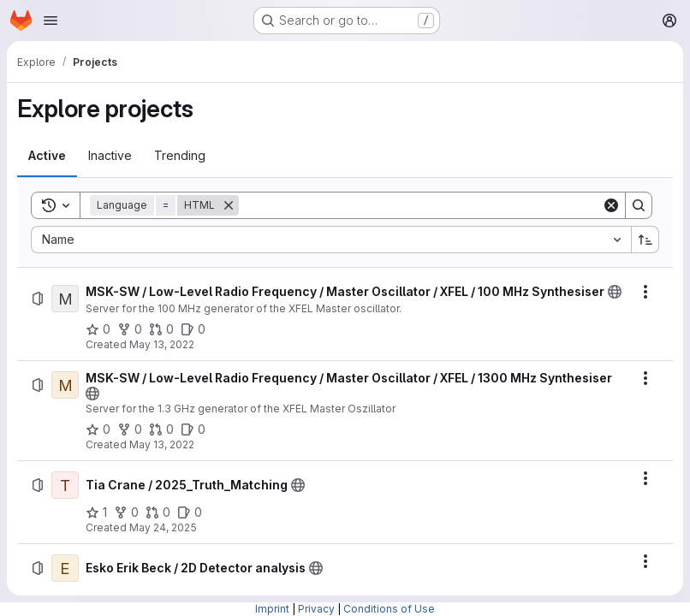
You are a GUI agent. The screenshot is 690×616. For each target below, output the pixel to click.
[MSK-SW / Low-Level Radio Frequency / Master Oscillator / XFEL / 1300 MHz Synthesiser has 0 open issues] (193, 429)
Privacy (316, 609)
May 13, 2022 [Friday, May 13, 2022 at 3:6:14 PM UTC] (162, 444)
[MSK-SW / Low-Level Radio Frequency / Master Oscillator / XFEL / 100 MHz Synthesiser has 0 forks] (130, 329)
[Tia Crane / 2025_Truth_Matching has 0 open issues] (190, 512)
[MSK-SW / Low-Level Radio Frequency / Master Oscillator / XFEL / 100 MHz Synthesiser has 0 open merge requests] (161, 329)
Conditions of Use (389, 609)
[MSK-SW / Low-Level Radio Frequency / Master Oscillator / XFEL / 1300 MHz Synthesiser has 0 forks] (130, 429)
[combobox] (331, 240)
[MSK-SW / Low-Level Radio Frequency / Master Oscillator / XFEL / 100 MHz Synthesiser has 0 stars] (98, 329)
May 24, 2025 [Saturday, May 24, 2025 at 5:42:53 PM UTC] (163, 527)
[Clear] (611, 205)
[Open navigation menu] (51, 21)
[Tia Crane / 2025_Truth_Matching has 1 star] (96, 512)
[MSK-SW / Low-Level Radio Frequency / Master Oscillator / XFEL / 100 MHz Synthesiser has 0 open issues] (193, 329)
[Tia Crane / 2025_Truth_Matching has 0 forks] (126, 512)
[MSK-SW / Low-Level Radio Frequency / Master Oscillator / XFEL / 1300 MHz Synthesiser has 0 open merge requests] (161, 429)
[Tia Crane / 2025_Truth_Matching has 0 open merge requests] (158, 512)
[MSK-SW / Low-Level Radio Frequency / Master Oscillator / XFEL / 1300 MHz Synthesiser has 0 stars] (98, 429)
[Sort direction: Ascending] (645, 240)
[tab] (47, 156)
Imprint (272, 609)
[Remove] (229, 205)
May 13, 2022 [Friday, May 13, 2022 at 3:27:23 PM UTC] (162, 344)
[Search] (420, 205)
